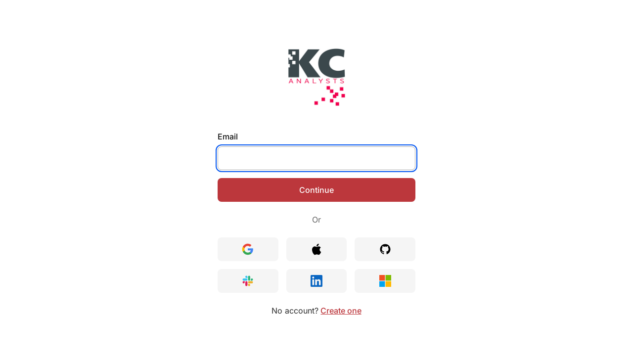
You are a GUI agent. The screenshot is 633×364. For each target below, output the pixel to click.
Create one (341, 311)
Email (228, 136)
